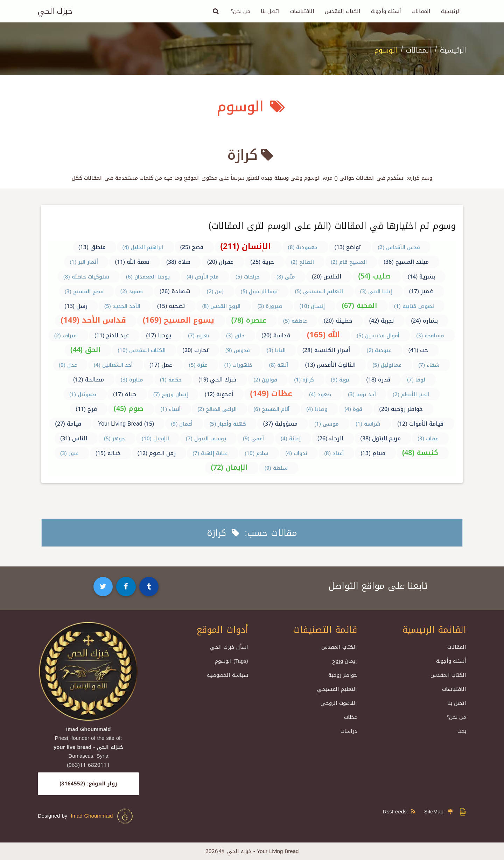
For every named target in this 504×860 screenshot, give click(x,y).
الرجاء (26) (331, 438)
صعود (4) (320, 394)
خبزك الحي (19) (218, 380)
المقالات (421, 11)
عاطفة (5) (295, 321)
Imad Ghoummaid (102, 816)
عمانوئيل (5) (387, 365)
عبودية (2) (379, 350)
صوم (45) (129, 408)
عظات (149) (271, 394)
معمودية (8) (303, 247)
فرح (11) (86, 409)
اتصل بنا (270, 11)
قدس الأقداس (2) (399, 247)
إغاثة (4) (291, 439)
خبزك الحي (55, 11)
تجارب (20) (195, 350)
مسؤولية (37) (280, 424)
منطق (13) (92, 247)
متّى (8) (286, 277)
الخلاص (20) (327, 277)
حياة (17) (125, 394)
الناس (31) (74, 438)
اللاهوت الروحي (339, 703)
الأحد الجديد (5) (122, 306)
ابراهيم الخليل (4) (143, 247)
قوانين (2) (265, 380)
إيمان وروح (345, 661)
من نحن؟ (240, 11)
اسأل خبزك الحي (229, 647)
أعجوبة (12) (219, 394)
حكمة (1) (171, 380)
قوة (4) (353, 409)
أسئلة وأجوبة (386, 11)
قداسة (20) (276, 335)
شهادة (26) (175, 291)
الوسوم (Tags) (232, 661)
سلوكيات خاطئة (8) (86, 277)
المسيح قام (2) (349, 262)
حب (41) (418, 350)
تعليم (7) (199, 336)
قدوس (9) (238, 350)
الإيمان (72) (229, 467)
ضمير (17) (422, 291)
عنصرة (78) (249, 320)
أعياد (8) (334, 453)
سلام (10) (257, 453)
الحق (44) (86, 350)
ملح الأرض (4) (203, 277)
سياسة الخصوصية (227, 675)
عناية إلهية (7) (210, 453)
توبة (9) (340, 380)
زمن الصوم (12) (157, 453)
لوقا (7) (416, 380)
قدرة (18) (378, 380)
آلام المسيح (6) (271, 409)
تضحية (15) (171, 306)
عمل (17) (161, 365)
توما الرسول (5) (260, 291)
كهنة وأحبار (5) (228, 424)
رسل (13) (76, 306)
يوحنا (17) (159, 335)
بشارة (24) (424, 321)
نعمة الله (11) (132, 262)
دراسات (349, 731)
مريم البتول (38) (380, 438)
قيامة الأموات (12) (420, 424)
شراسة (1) (368, 424)
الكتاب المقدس (343, 11)
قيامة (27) (68, 424)
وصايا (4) (317, 409)
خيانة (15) (108, 453)
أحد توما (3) (362, 394)
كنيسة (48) (420, 453)
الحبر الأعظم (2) (411, 394)
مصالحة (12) (89, 380)
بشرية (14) (422, 277)
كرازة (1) (304, 380)
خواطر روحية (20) (401, 409)
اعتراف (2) (66, 336)
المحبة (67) (359, 305)
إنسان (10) (312, 306)
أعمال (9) (182, 424)
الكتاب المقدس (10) (142, 350)
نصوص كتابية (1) (414, 306)
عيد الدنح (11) (112, 335)
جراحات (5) (248, 277)
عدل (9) (68, 365)
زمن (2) (215, 291)
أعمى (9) (253, 439)
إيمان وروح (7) (171, 394)
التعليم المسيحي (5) (319, 291)
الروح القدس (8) (221, 306)
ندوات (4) (296, 453)
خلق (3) (235, 336)
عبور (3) (69, 453)
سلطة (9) (276, 468)
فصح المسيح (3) (84, 291)
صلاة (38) (178, 262)
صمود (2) (132, 291)
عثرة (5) (198, 365)
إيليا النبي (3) (376, 291)
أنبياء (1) (170, 409)
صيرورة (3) (270, 306)
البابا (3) (276, 350)
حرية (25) (262, 262)
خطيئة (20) (338, 321)
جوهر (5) (114, 439)
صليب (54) (374, 276)
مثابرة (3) (132, 380)
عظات (351, 717)
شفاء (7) (429, 365)
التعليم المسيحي (337, 689)
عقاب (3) (428, 439)
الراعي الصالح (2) (217, 409)
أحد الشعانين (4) (113, 365)
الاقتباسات (302, 11)
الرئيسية (451, 11)
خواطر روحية (343, 675)
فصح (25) (192, 247)
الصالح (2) (302, 262)
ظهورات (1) (238, 365)
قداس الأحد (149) (93, 320)
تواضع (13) (348, 247)
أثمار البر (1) (84, 262)
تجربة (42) (382, 321)
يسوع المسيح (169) (179, 320)
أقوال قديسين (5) (378, 336)
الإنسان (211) (246, 246)
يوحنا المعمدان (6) (148, 277)
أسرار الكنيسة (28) (326, 350)
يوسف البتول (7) (206, 439)
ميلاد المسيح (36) (406, 262)
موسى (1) (327, 424)
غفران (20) (220, 262)
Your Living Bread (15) (126, 424)
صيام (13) (373, 453)
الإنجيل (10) (155, 439)
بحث (462, 731)
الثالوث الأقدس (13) (331, 365)
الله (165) (324, 335)
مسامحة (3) (430, 336)
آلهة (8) (279, 365)
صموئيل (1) (83, 394)
